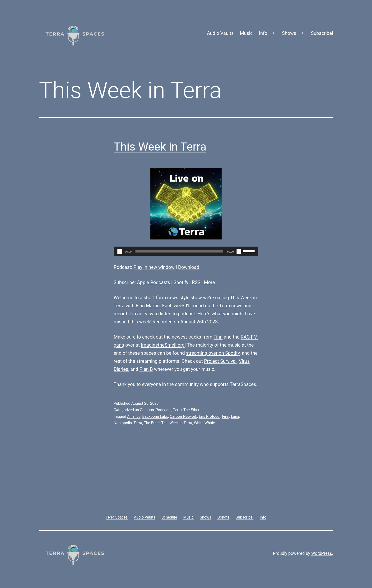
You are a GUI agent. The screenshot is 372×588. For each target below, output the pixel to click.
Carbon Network (184, 416)
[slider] (179, 251)
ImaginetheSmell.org (163, 345)
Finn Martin (148, 306)
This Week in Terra (160, 147)
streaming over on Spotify (213, 353)
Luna (235, 416)
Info (263, 33)
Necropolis (123, 423)
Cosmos (147, 410)
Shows (289, 33)
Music (246, 33)
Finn (218, 337)
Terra (225, 306)
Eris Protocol (210, 416)
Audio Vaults (220, 33)
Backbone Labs (155, 416)
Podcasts (164, 410)
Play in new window (154, 267)
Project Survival (220, 361)
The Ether (191, 410)
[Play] (120, 251)
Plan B (146, 369)
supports (219, 384)
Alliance (134, 416)
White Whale (204, 423)
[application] (186, 251)
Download (189, 267)
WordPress (322, 553)
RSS (196, 282)
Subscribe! (322, 33)
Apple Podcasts (153, 282)
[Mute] (239, 251)
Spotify (181, 282)
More (209, 282)
